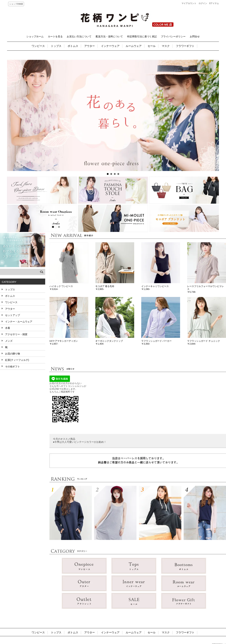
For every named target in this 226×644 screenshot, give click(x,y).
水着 (7, 328)
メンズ (8, 341)
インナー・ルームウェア (18, 322)
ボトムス (73, 46)
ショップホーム (35, 36)
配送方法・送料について (109, 36)
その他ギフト (12, 367)
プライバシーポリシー (173, 36)
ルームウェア (134, 46)
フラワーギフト (185, 46)
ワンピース (38, 46)
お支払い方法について (79, 36)
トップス (56, 46)
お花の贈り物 (12, 354)
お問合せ (195, 36)
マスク (166, 46)
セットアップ (12, 315)
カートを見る (55, 36)
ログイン (203, 3)
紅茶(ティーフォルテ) (17, 360)
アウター (90, 46)
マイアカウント (189, 3)
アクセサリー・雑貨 (16, 334)
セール (152, 46)
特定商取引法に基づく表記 (142, 36)
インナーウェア (110, 46)
